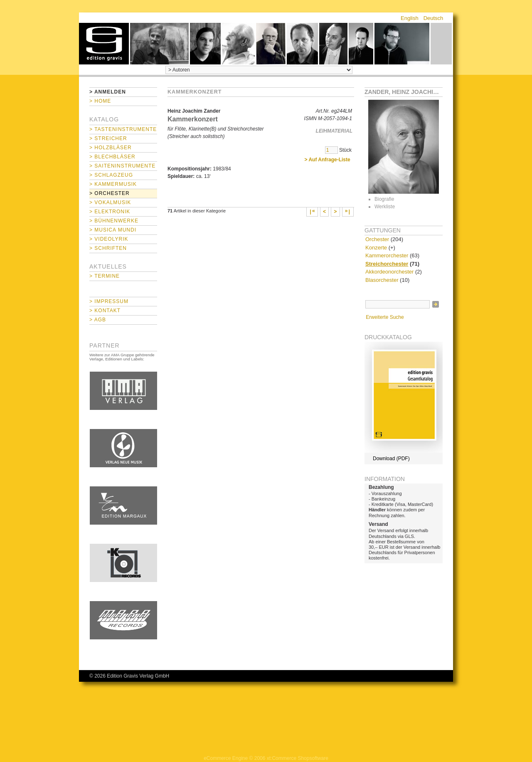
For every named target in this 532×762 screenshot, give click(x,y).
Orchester (377, 239)
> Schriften (108, 248)
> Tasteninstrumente (123, 129)
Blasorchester (382, 280)
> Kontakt (105, 311)
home (104, 44)
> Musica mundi (113, 230)
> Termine (105, 276)
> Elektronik (110, 212)
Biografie (384, 199)
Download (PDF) (391, 459)
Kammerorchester (387, 255)
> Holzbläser (111, 148)
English (410, 18)
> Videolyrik (109, 239)
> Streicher (108, 138)
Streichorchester (387, 264)
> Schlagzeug (111, 175)
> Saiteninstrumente (122, 166)
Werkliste (385, 207)
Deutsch (433, 18)
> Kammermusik (113, 184)
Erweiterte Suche (385, 317)
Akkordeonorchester (389, 272)
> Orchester (110, 193)
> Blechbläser (112, 157)
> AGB (98, 320)
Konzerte (376, 248)
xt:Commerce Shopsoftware (298, 758)
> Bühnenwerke (114, 221)
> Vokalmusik (110, 202)
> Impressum (109, 301)
